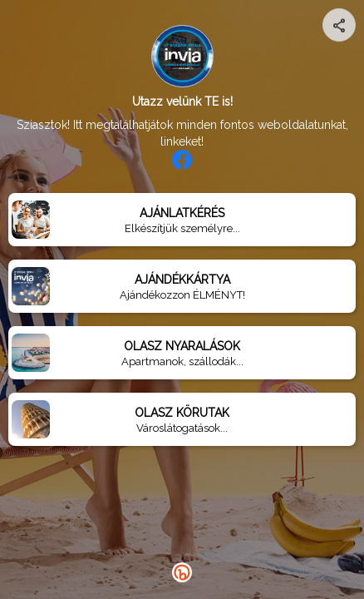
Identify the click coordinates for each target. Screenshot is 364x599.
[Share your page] (339, 25)
